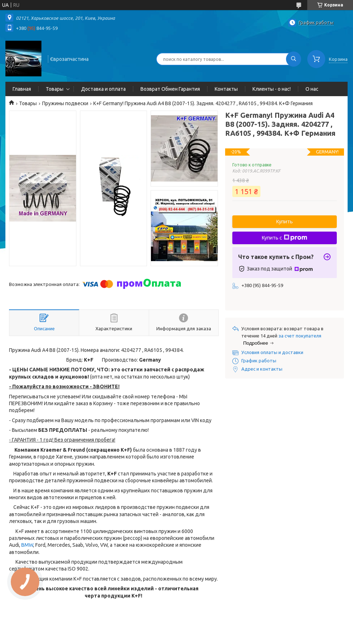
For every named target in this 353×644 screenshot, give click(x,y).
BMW (27, 545)
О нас (312, 89)
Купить (285, 222)
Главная (22, 89)
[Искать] (294, 59)
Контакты (226, 89)
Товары (55, 89)
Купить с (285, 238)
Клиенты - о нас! (272, 89)
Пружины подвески (65, 103)
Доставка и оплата (103, 89)
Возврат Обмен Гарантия (170, 89)
